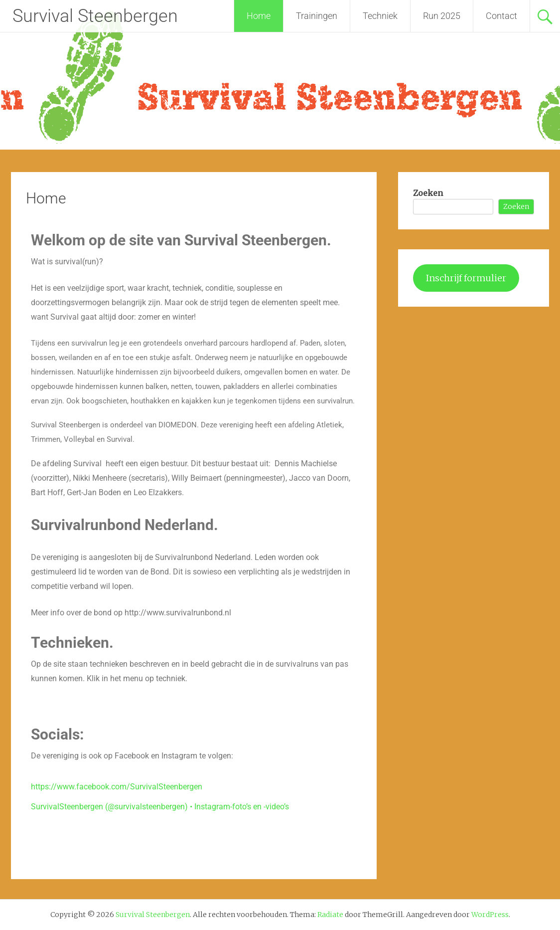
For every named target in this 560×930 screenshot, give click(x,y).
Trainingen (317, 16)
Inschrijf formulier (466, 278)
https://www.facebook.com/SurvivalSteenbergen (117, 787)
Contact (501, 16)
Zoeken (428, 193)
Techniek (380, 16)
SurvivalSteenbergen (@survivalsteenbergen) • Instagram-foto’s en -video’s (160, 807)
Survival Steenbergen (95, 16)
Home (259, 16)
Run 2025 (442, 16)
